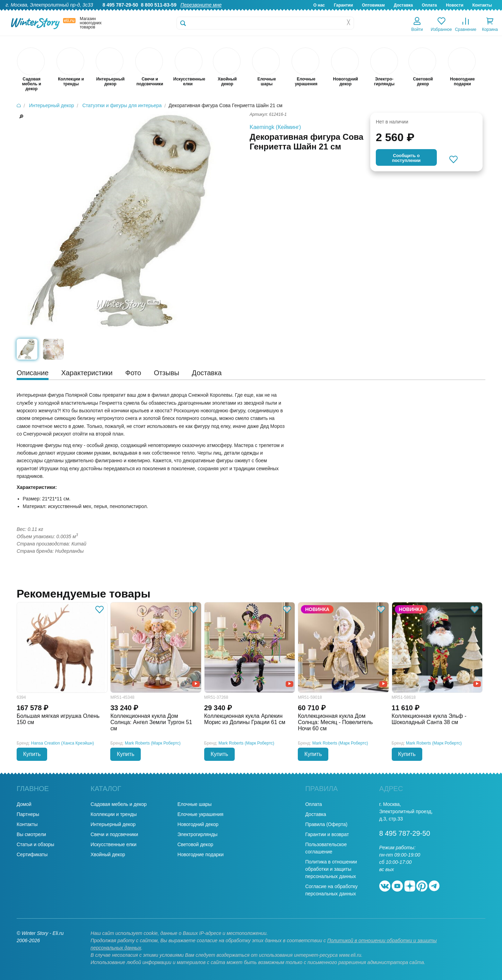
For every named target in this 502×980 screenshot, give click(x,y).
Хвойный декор (108, 854)
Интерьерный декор (113, 824)
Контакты (482, 5)
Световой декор (195, 844)
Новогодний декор (198, 824)
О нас (319, 5)
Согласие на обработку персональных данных (331, 890)
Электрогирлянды (198, 834)
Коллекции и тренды (114, 814)
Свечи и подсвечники (114, 834)
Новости (455, 5)
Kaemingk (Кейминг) (275, 127)
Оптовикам (373, 5)
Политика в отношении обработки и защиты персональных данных (331, 869)
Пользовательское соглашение (326, 848)
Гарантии (343, 5)
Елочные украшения (201, 814)
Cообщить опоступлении (406, 158)
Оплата (429, 5)
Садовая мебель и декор (119, 804)
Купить (32, 754)
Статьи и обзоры (35, 844)
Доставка (403, 5)
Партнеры (28, 814)
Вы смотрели (31, 834)
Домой (24, 804)
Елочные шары (195, 804)
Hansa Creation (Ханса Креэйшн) (63, 743)
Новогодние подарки (201, 854)
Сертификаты (32, 854)
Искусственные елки (113, 844)
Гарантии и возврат (327, 834)
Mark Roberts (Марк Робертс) (153, 743)
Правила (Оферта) (326, 824)
